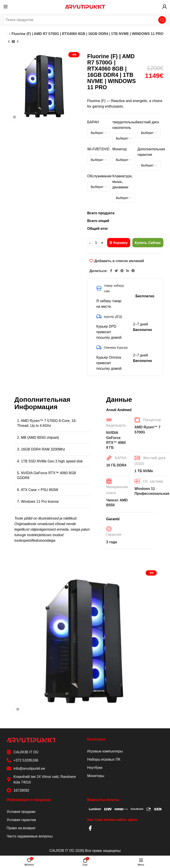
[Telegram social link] (133, 271)
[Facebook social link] (111, 271)
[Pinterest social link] (122, 271)
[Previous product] (9, 42)
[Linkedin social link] (127, 271)
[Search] (85, 20)
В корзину (119, 243)
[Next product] (18, 42)
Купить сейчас (148, 243)
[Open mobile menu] (6, 7)
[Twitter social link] (116, 271)
